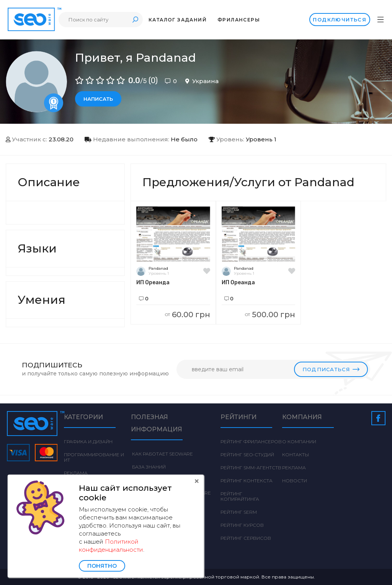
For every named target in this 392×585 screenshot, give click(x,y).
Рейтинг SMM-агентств (251, 468)
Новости (295, 481)
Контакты (296, 455)
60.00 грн (188, 315)
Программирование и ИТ (94, 457)
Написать (98, 99)
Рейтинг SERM (239, 512)
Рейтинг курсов (242, 525)
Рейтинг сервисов (246, 538)
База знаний (148, 467)
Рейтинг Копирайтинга (240, 496)
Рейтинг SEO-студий (247, 455)
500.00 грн (270, 315)
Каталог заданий (178, 20)
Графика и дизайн (88, 442)
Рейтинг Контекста (247, 481)
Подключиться (340, 20)
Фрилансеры (239, 20)
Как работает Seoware (162, 454)
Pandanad (158, 268)
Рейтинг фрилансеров (251, 442)
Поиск (135, 19)
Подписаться (331, 369)
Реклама (76, 473)
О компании (299, 442)
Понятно (102, 566)
